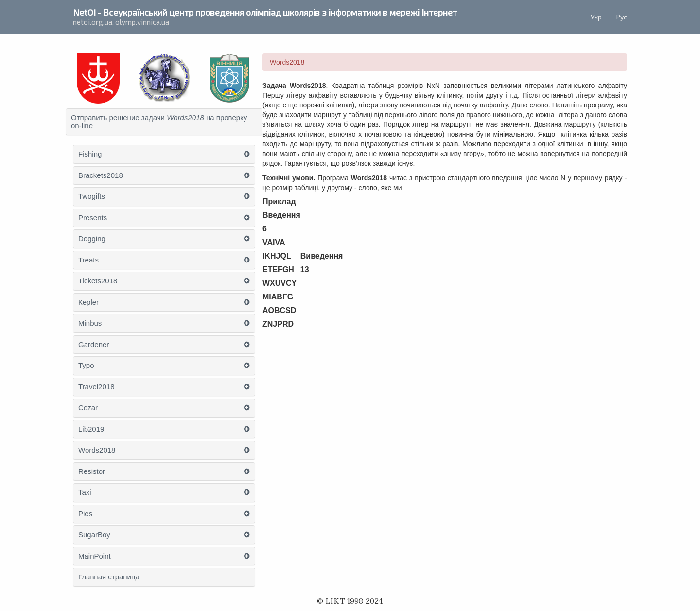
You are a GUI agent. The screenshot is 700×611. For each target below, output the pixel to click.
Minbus (90, 323)
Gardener (94, 345)
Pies (85, 514)
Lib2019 (91, 429)
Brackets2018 (101, 175)
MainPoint (95, 556)
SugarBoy (94, 535)
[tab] (164, 122)
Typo (86, 366)
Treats (88, 260)
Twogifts (92, 196)
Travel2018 (96, 387)
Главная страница (109, 577)
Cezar (88, 408)
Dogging (92, 239)
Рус (622, 17)
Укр (596, 17)
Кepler (88, 302)
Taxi (85, 492)
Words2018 (97, 450)
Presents (93, 218)
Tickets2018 (98, 281)
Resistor (92, 471)
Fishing (90, 154)
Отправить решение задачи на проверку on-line (159, 122)
